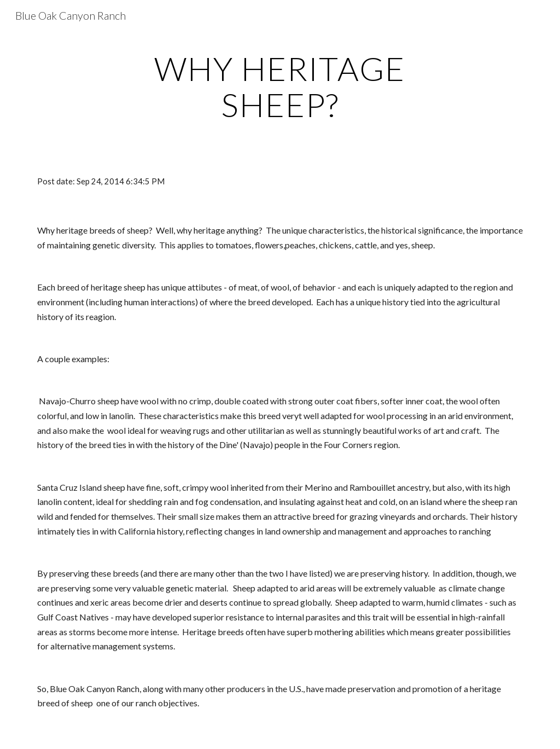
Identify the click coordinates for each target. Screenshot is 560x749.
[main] (280, 86)
